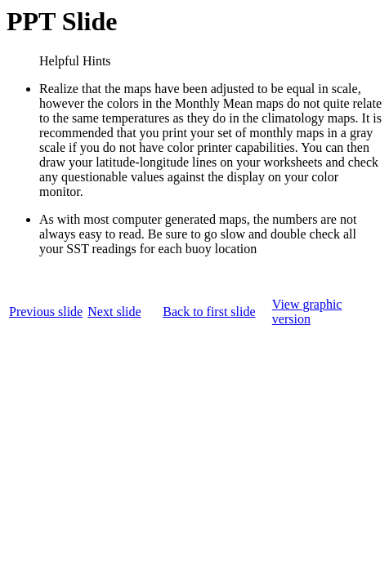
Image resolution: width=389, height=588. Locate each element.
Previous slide (46, 312)
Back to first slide (209, 312)
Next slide (114, 312)
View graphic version (307, 312)
